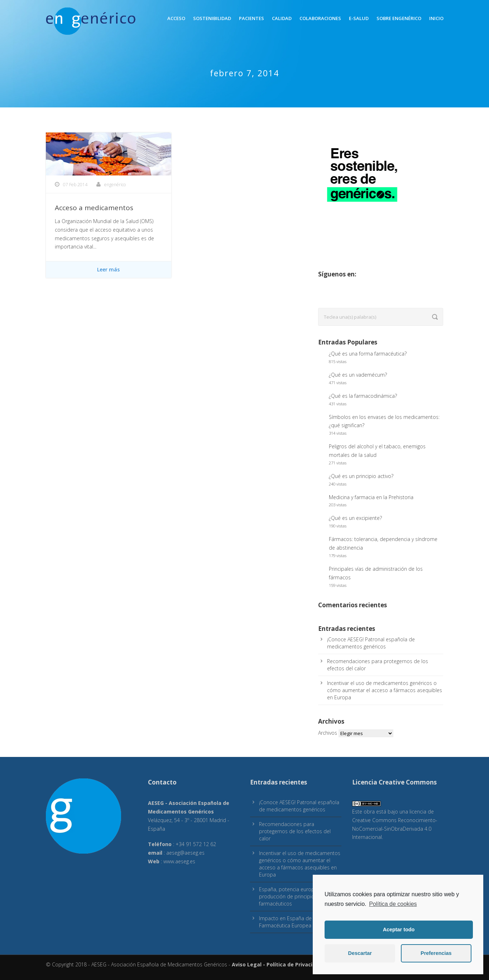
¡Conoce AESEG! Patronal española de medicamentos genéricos (371, 643)
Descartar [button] (360, 953)
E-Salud (359, 18)
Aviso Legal (247, 964)
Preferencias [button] (436, 953)
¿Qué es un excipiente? (355, 518)
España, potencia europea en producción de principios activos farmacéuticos (297, 896)
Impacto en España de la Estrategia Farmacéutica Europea (300, 922)
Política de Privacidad (294, 964)
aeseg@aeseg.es (185, 853)
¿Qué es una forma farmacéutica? (368, 354)
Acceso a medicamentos (94, 208)
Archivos (328, 733)
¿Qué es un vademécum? (358, 375)
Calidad (282, 18)
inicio (436, 18)
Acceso (176, 18)
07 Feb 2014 (75, 185)
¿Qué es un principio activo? (361, 476)
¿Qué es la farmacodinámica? (363, 396)
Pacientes (251, 18)
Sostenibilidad (212, 18)
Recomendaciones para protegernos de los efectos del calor (295, 831)
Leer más (108, 269)
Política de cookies (393, 904)
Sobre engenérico (399, 18)
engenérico (115, 185)
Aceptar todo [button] (399, 930)
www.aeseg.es (179, 861)
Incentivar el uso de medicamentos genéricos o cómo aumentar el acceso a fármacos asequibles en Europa (385, 690)
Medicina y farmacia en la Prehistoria (371, 497)
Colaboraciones (320, 18)
